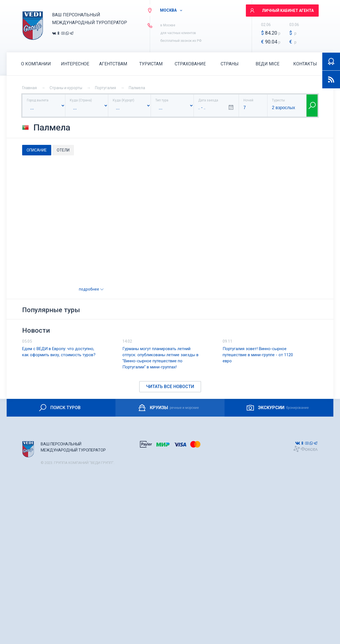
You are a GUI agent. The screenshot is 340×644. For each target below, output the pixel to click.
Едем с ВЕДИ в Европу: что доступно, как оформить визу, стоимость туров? (59, 352)
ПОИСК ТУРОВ (59, 408)
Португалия (105, 88)
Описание (37, 150)
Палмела (137, 88)
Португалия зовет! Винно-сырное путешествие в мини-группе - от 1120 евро (258, 355)
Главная (29, 88)
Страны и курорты (66, 88)
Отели (63, 150)
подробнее (91, 289)
